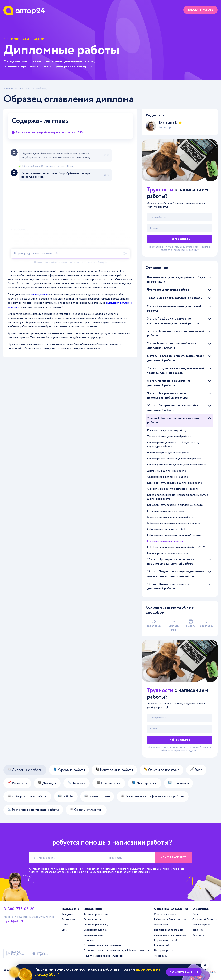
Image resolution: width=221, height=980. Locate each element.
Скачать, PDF (174, 626)
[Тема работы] (180, 217)
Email (65, 930)
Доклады (47, 783)
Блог (195, 914)
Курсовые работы (69, 770)
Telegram (67, 914)
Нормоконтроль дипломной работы (169, 453)
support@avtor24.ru (15, 921)
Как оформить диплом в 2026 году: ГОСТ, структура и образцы (173, 445)
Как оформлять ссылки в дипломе (168, 553)
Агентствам (161, 925)
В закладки (206, 624)
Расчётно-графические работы (33, 810)
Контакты (198, 935)
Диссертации (145, 783)
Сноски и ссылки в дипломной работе (170, 517)
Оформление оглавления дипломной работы (174, 535)
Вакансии (198, 930)
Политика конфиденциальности (103, 956)
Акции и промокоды (96, 914)
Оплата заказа (92, 920)
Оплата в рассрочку (96, 925)
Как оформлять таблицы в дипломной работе (175, 505)
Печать (191, 624)
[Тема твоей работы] (68, 858)
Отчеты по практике (162, 770)
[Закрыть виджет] (205, 965)
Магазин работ (163, 945)
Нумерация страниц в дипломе (166, 511)
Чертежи (76, 783)
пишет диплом (40, 295)
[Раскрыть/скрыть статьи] (210, 277)
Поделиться (154, 624)
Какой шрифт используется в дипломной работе (177, 465)
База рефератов (164, 951)
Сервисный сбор (93, 935)
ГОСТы (66, 797)
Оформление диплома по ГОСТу (167, 529)
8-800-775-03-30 (19, 909)
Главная (8, 88)
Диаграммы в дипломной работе (167, 471)
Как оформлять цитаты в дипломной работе (174, 459)
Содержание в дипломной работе (167, 477)
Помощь (89, 940)
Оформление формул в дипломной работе (173, 489)
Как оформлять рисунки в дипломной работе (175, 483)
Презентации (109, 783)
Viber (65, 925)
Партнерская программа (169, 930)
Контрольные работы (114, 770)
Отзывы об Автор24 (205, 920)
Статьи (18, 88)
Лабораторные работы (27, 797)
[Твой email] (180, 228)
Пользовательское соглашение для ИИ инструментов (117, 951)
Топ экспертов (201, 925)
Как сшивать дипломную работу (167, 431)
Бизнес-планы (97, 797)
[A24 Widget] (70, 206)
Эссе (196, 770)
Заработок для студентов (170, 935)
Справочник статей (166, 940)
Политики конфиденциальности (96, 872)
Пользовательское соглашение (102, 945)
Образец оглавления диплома (165, 541)
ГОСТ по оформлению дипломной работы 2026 (176, 547)
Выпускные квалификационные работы (153, 797)
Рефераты (17, 783)
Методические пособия (25, 39)
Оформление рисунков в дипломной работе (174, 523)
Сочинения (178, 783)
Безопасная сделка (95, 930)
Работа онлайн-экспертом (170, 920)
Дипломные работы (35, 88)
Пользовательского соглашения (57, 872)
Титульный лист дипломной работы (169, 437)
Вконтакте (68, 920)
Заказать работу (200, 10)
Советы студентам (86, 810)
